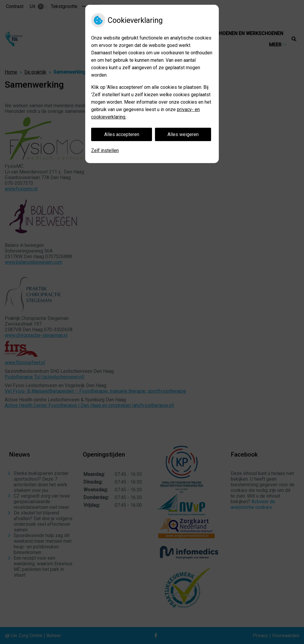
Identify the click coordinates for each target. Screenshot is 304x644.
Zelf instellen (105, 150)
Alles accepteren (122, 134)
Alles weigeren (183, 134)
